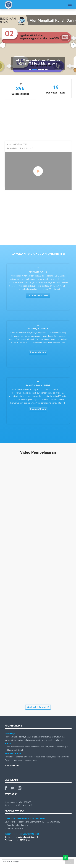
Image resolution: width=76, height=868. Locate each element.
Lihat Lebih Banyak (38, 707)
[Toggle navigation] (70, 5)
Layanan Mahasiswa (38, 296)
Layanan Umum (38, 410)
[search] (32, 862)
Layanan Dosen (38, 353)
